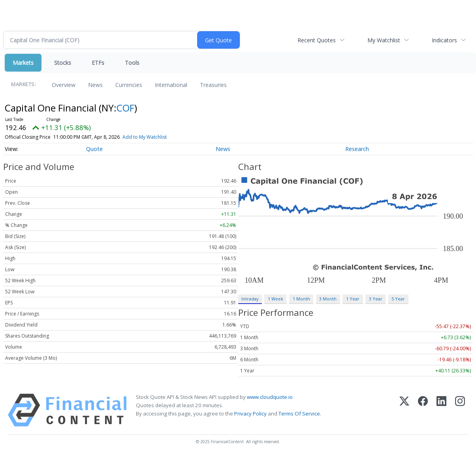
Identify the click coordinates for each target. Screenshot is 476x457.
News (95, 85)
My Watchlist (384, 40)
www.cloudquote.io (270, 397)
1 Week (276, 299)
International (171, 85)
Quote (94, 149)
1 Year (353, 299)
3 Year (376, 299)
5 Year (398, 299)
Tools (132, 63)
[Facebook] (423, 410)
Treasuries (213, 85)
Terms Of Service (299, 414)
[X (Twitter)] (404, 410)
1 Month (301, 299)
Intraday (250, 299)
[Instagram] (460, 410)
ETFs (98, 63)
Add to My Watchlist (145, 137)
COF (125, 108)
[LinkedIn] (441, 410)
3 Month (328, 299)
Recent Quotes (317, 40)
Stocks (63, 63)
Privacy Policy (250, 414)
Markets (23, 63)
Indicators (444, 40)
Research (357, 149)
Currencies (129, 85)
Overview (64, 85)
